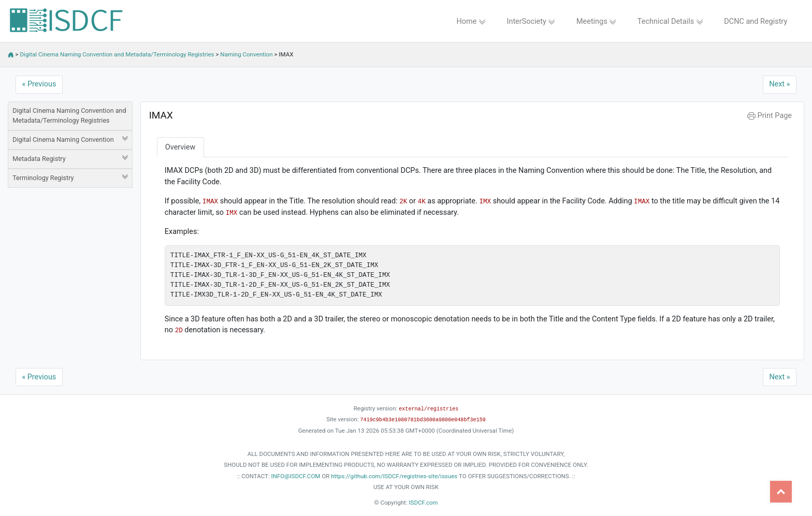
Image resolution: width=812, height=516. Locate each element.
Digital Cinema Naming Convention (70, 139)
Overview (180, 147)
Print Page (770, 116)
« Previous (39, 84)
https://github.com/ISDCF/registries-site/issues (394, 476)
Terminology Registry (70, 178)
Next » (779, 84)
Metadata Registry (70, 158)
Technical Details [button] (670, 21)
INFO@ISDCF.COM (296, 476)
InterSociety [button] (531, 21)
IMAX (161, 115)
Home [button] (471, 21)
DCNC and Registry (756, 21)
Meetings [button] (597, 21)
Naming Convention (246, 54)
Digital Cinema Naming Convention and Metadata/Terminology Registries (117, 54)
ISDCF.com (423, 503)
